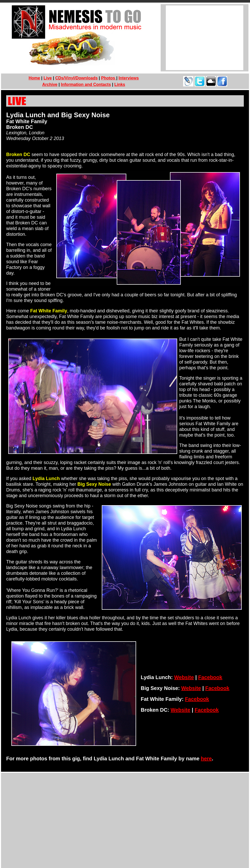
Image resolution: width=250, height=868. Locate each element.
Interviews (129, 78)
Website (184, 677)
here (206, 759)
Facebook (210, 677)
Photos (109, 78)
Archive (50, 84)
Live (48, 78)
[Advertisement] (205, 38)
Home (34, 78)
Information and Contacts (86, 84)
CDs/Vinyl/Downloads (76, 78)
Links (120, 84)
